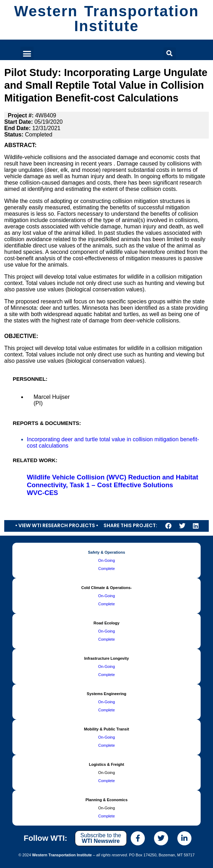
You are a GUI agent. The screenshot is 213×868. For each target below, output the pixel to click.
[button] (27, 53)
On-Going (107, 560)
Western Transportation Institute (106, 19)
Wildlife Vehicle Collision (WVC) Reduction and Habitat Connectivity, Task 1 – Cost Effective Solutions (113, 481)
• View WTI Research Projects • (57, 525)
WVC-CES (42, 493)
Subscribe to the (101, 838)
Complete (106, 569)
